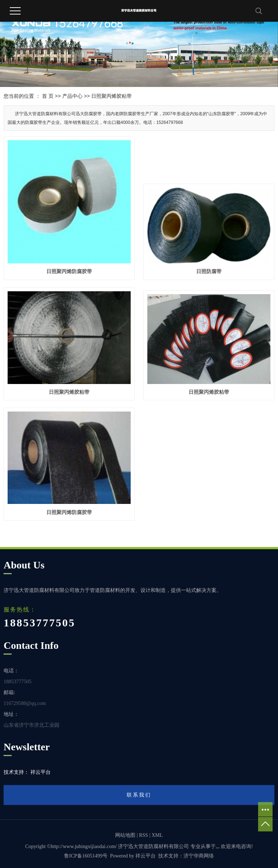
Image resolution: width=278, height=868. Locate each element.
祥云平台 (146, 856)
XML (157, 835)
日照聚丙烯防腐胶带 (69, 271)
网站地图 (125, 835)
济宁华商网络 (199, 856)
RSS (144, 835)
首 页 (48, 96)
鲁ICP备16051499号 (86, 856)
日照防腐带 (209, 271)
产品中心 (72, 96)
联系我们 (139, 795)
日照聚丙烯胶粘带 (111, 96)
